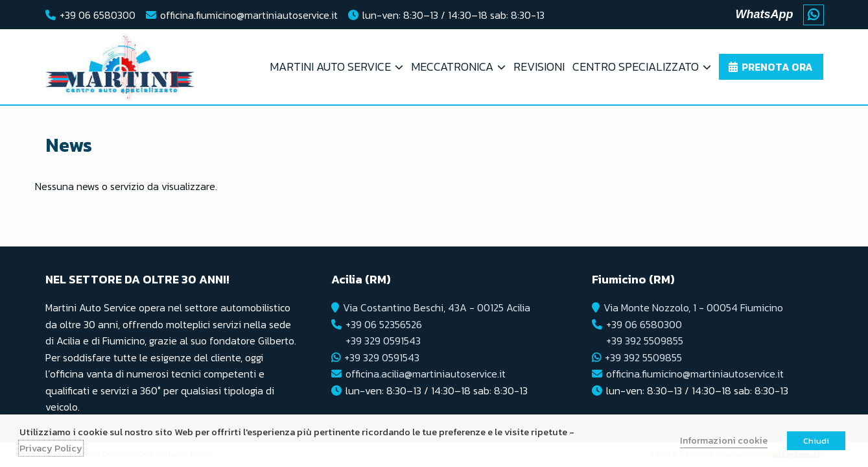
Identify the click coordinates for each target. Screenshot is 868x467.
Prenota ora (777, 67)
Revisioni (539, 66)
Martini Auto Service (330, 66)
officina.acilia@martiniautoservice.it (426, 374)
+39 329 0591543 (383, 341)
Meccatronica (452, 66)
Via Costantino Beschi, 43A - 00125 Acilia (437, 307)
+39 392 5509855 (645, 341)
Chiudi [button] (816, 441)
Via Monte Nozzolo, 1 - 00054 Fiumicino (693, 307)
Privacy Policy (51, 448)
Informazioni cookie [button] (724, 440)
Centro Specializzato (636, 66)
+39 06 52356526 (384, 324)
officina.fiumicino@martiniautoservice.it (249, 15)
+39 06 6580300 (98, 15)
